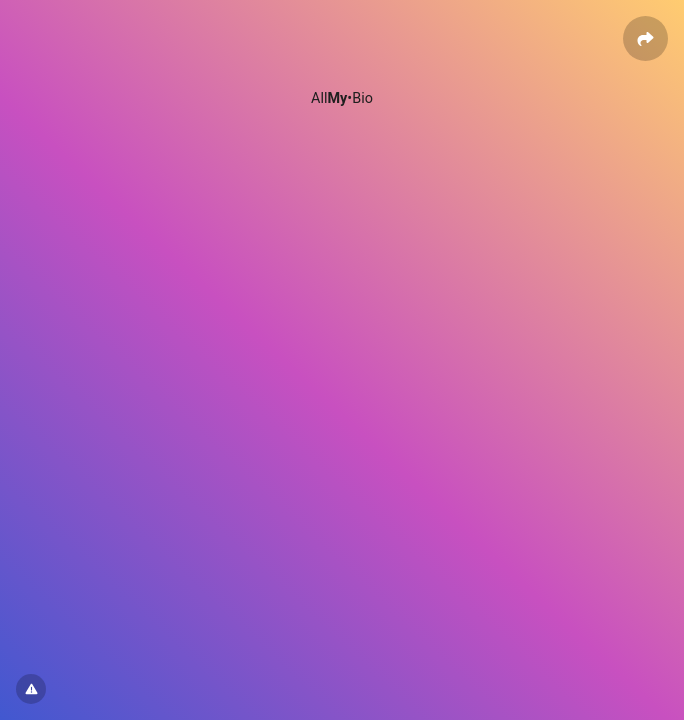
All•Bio (342, 98)
